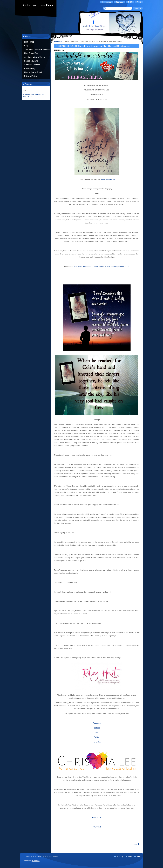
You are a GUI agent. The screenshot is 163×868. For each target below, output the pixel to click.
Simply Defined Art (108, 179)
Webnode (36, 861)
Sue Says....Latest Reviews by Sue (38, 50)
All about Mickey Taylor (35, 57)
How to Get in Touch (33, 72)
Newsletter (97, 742)
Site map (120, 857)
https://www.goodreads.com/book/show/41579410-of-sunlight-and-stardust (101, 266)
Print (130, 857)
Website (97, 728)
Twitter (97, 737)
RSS (138, 857)
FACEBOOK (97, 817)
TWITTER (97, 827)
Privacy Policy (30, 76)
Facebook (97, 723)
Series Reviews (31, 61)
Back (135, 844)
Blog (26, 46)
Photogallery (30, 69)
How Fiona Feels (32, 53)
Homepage (29, 42)
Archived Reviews (32, 65)
